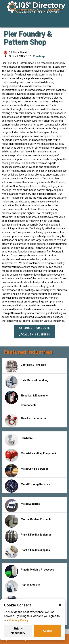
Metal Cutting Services (27, 471)
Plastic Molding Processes (29, 571)
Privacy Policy (19, 620)
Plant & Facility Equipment (29, 536)
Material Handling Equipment (30, 455)
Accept (48, 631)
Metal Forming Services (27, 486)
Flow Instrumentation (26, 420)
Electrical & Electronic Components (26, 399)
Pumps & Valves (23, 587)
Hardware (19, 440)
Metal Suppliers (22, 506)
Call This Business (35, 335)
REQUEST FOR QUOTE (34, 328)
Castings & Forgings (25, 367)
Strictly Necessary (18, 631)
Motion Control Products (28, 521)
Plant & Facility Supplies (27, 552)
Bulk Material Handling (27, 382)
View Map (39, 56)
